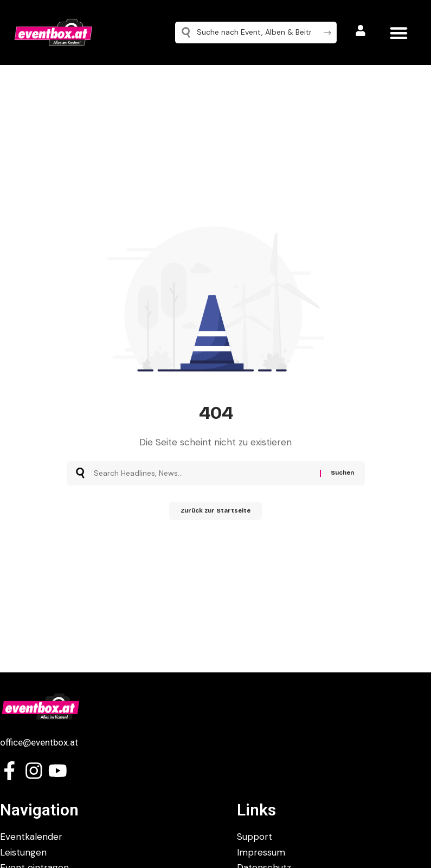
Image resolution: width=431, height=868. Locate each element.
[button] (399, 33)
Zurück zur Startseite (215, 513)
